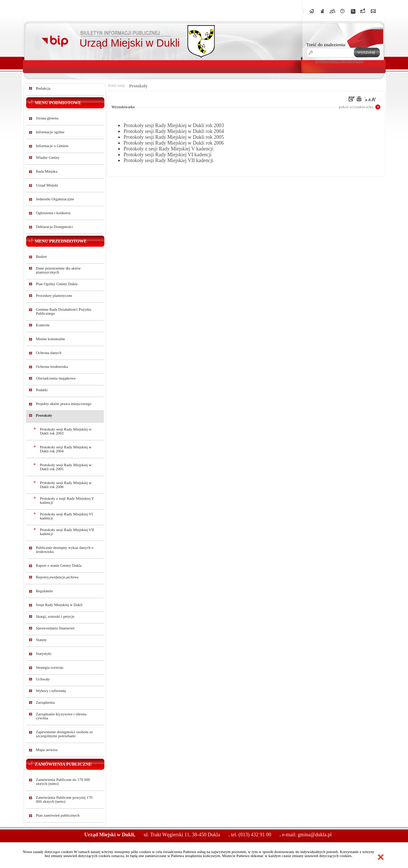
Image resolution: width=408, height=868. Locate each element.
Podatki (42, 390)
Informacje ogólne (50, 132)
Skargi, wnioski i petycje (55, 616)
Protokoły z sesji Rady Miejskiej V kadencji (67, 500)
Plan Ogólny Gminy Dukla (57, 284)
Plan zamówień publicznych (58, 815)
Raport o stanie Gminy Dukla (59, 565)
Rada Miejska (47, 171)
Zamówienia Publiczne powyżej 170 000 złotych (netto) (64, 800)
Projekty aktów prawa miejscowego (64, 404)
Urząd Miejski (47, 185)
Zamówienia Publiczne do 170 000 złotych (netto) (63, 782)
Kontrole (43, 325)
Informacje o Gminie (52, 146)
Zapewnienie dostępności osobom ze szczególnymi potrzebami (65, 734)
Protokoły (44, 415)
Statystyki (44, 654)
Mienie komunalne (51, 339)
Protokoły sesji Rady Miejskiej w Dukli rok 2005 (66, 467)
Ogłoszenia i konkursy (54, 213)
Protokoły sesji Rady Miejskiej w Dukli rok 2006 (66, 485)
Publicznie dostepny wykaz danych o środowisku (65, 550)
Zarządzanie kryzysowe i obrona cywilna (61, 716)
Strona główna (47, 118)
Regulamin (45, 591)
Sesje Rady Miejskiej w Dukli (59, 605)
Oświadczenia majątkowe (56, 378)
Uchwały (43, 679)
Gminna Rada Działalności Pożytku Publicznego (64, 311)
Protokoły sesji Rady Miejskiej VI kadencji (66, 516)
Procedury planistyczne (54, 296)
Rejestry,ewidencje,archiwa (57, 577)
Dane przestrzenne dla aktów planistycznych (58, 270)
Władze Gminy (48, 158)
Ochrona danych (49, 353)
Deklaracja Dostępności (55, 227)
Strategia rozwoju (50, 667)
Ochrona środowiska (52, 367)
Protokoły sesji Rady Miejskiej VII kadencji (67, 532)
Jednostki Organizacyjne (55, 199)
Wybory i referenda (51, 691)
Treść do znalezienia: (326, 45)
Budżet (41, 257)
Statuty (41, 640)
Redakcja (43, 88)
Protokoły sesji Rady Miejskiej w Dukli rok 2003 (66, 431)
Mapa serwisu (47, 750)
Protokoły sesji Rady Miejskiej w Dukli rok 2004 (66, 449)
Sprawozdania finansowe (56, 628)
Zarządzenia (45, 702)
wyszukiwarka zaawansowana (340, 61)
